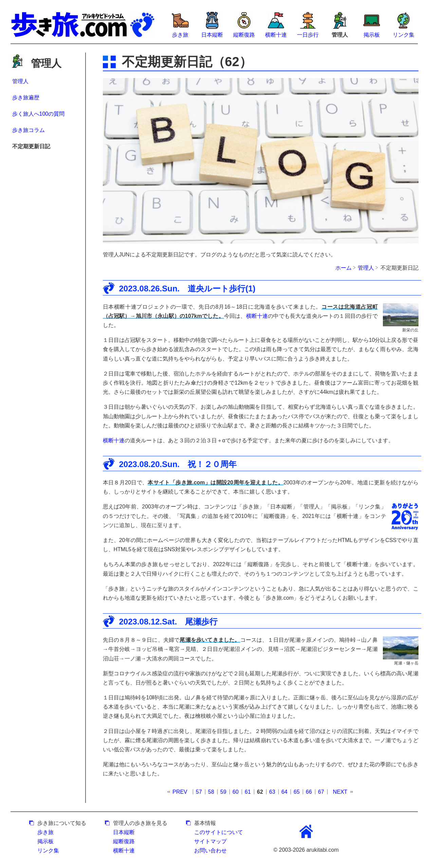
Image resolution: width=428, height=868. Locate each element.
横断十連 (276, 35)
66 (309, 792)
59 (223, 792)
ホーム (343, 268)
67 (321, 792)
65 (297, 792)
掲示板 (372, 35)
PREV (180, 792)
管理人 (20, 81)
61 (248, 792)
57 (199, 792)
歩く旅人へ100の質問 (39, 114)
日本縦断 (212, 35)
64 (284, 792)
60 (236, 792)
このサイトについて (219, 832)
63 (272, 792)
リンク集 (404, 35)
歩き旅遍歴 (26, 98)
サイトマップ (210, 841)
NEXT (340, 792)
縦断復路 (244, 35)
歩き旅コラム (29, 130)
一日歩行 (308, 35)
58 (211, 792)
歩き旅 (180, 35)
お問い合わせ (210, 851)
